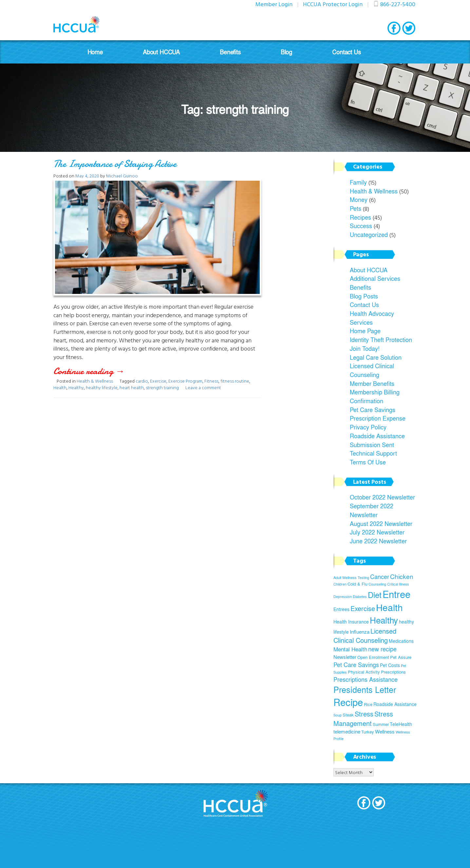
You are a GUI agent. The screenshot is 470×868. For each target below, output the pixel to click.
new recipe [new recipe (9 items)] (382, 649)
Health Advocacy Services (372, 318)
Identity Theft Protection (381, 339)
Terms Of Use (368, 462)
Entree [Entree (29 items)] (396, 594)
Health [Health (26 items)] (389, 607)
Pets (356, 208)
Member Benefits (372, 383)
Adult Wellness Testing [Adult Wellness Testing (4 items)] (351, 578)
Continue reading (105, 371)
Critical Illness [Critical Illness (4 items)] (398, 584)
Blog (286, 52)
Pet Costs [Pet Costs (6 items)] (390, 665)
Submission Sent (372, 444)
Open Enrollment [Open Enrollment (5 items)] (373, 657)
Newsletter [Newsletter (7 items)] (345, 657)
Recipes (360, 217)
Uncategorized (369, 234)
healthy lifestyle (102, 387)
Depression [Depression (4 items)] (343, 597)
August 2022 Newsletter (381, 523)
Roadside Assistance (377, 436)
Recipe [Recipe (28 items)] (348, 702)
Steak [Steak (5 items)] (348, 715)
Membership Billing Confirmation (375, 396)
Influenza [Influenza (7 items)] (360, 632)
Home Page (365, 331)
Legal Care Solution (376, 357)
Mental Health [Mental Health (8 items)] (350, 649)
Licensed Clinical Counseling (372, 370)
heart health (132, 387)
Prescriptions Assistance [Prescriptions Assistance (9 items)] (366, 679)
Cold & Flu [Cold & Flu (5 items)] (357, 584)
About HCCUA (161, 52)
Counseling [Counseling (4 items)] (377, 584)
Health (60, 387)
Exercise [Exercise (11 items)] (363, 608)
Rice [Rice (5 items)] (368, 704)
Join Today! (365, 348)
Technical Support (373, 453)
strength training (162, 387)
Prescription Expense (378, 418)
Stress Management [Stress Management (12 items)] (363, 718)
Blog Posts (364, 296)
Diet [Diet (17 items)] (375, 595)
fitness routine (235, 381)
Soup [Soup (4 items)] (338, 715)
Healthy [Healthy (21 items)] (384, 620)
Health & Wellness (95, 381)
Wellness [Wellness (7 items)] (385, 731)
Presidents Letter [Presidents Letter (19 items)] (365, 689)
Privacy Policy (368, 427)
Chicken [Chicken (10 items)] (402, 576)
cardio (142, 381)
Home (95, 52)
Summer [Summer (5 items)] (381, 724)
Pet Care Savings (373, 409)
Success (361, 226)
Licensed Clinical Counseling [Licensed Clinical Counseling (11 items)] (365, 635)
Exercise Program (185, 381)
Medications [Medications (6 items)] (401, 641)
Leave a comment (203, 387)
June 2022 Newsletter (378, 541)
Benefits (230, 52)
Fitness (211, 381)
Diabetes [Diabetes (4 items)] (360, 597)
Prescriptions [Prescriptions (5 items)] (393, 672)
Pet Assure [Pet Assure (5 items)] (401, 657)
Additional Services (375, 278)
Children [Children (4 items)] (340, 584)
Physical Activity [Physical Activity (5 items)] (364, 672)
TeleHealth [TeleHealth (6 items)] (401, 724)
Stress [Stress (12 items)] (364, 714)
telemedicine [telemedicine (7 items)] (347, 731)
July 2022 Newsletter (377, 532)
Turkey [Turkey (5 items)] (368, 732)
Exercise (158, 381)
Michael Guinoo (122, 176)
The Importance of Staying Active (115, 164)
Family (358, 182)
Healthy (76, 387)
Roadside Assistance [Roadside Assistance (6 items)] (395, 704)
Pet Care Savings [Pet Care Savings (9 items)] (356, 665)
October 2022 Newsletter (382, 497)
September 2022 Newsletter (372, 510)
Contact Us (346, 52)
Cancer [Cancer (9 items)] (380, 577)
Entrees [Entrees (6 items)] (341, 609)
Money (359, 199)
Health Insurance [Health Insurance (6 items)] (351, 622)
